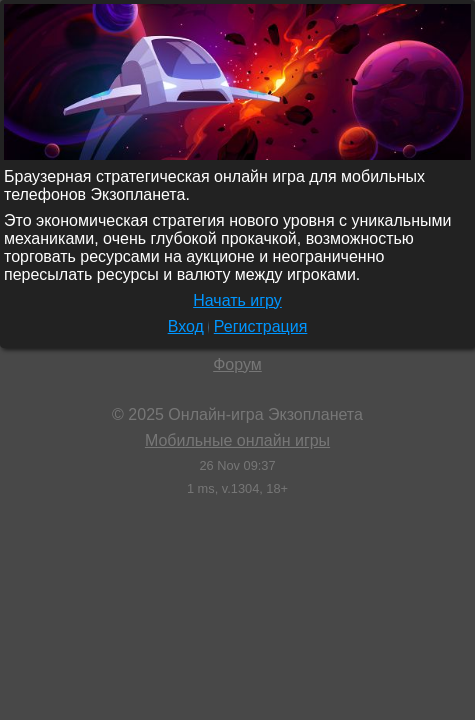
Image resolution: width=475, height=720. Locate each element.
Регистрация (261, 326)
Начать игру (237, 300)
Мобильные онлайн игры (237, 440)
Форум (237, 364)
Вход (186, 326)
